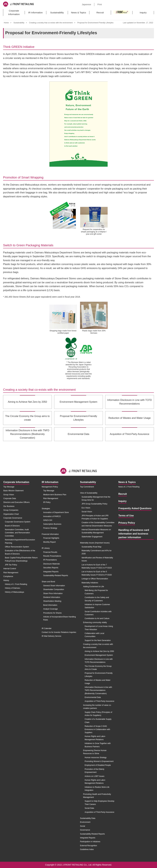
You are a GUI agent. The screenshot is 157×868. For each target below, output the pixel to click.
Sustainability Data (88, 818)
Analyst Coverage (51, 609)
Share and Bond (48, 582)
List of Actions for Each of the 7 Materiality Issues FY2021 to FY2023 (97, 566)
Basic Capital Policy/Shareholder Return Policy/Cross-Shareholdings (21, 559)
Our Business (9, 506)
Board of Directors (12, 526)
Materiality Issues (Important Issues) (95, 543)
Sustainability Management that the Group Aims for (96, 498)
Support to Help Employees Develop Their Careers (99, 803)
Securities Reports (51, 568)
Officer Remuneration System (17, 547)
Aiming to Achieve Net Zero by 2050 (99, 651)
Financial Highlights (51, 538)
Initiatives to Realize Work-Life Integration (97, 789)
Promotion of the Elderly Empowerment (94, 771)
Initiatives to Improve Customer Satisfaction (97, 606)
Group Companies (11, 510)
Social (83, 826)
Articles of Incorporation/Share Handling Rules (59, 618)
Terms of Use (126, 516)
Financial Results (50, 552)
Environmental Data (93, 697)
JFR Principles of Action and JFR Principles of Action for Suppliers (95, 517)
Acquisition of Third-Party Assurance (99, 701)
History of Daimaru (12, 588)
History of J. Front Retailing (16, 584)
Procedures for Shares (52, 613)
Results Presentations (52, 556)
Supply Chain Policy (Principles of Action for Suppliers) (98, 714)
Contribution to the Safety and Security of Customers (97, 599)
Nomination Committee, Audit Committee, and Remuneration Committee (17, 533)
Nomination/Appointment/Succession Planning (20, 541)
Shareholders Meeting (52, 601)
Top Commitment (87, 487)
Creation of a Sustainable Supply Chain (98, 721)
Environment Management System (99, 655)
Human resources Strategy (96, 758)
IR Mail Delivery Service (51, 636)
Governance (85, 830)
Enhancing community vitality (95, 622)
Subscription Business (52, 524)
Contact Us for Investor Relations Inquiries (59, 632)
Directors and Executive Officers (16, 502)
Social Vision (87, 512)
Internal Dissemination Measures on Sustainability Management (96, 531)
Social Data (89, 808)
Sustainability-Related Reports (56, 575)
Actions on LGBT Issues (95, 776)
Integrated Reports (51, 572)
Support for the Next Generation (98, 640)
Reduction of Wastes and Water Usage (98, 682)
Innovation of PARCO (52, 516)
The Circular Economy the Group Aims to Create (98, 668)
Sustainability (57, 13)
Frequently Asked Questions (135, 508)
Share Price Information (53, 593)
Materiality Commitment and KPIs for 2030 (97, 552)
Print (100, 4)
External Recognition (89, 846)
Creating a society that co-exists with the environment (51, 23)
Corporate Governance (13, 518)
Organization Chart (11, 514)
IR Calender (47, 628)
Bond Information (50, 605)
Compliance (8, 576)
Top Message (9, 487)
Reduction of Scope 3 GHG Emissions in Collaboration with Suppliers (97, 729)
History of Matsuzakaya (14, 592)
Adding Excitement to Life (94, 587)
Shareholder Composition (54, 589)
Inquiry (143, 13)
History (6, 580)
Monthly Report (49, 542)
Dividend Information (52, 597)
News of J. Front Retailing (129, 487)
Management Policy (50, 487)
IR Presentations (50, 560)
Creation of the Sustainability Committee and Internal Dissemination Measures (98, 524)
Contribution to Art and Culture (97, 618)
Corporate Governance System (18, 522)
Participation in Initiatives (90, 842)
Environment (85, 822)
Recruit (100, 13)
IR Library (46, 548)
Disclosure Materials (52, 564)
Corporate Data (10, 498)
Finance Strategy (50, 528)
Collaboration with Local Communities (94, 635)
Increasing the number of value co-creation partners (97, 707)
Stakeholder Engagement (92, 537)
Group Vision (9, 495)
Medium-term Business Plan (55, 495)
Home (6, 23)
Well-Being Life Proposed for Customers (96, 592)
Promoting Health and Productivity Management (97, 796)
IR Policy (47, 502)
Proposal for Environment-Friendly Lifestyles (99, 675)
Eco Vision (86, 508)
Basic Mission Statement (13, 491)
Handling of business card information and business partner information (134, 534)
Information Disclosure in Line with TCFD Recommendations (99, 661)
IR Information (35, 13)
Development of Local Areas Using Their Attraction (99, 628)
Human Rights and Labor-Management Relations (95, 738)
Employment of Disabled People (98, 765)
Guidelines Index (87, 849)
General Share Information (54, 586)
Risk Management (11, 573)
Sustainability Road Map (91, 547)
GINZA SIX (48, 520)
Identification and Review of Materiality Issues (97, 559)
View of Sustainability (89, 493)
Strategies (46, 509)
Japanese (86, 4)
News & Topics (78, 13)
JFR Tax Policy (11, 565)
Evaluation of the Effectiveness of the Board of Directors (20, 552)
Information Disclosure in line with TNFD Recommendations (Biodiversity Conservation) (98, 690)
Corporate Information (14, 12)
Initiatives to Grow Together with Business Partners (98, 745)
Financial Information (50, 534)
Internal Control (10, 569)
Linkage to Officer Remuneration (95, 579)
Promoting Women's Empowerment (99, 761)
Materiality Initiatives (90, 583)
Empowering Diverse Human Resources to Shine (95, 752)
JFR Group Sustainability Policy (94, 504)
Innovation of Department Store (56, 512)
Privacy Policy (127, 523)
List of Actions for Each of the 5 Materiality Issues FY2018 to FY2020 (97, 573)
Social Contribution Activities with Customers (98, 613)
